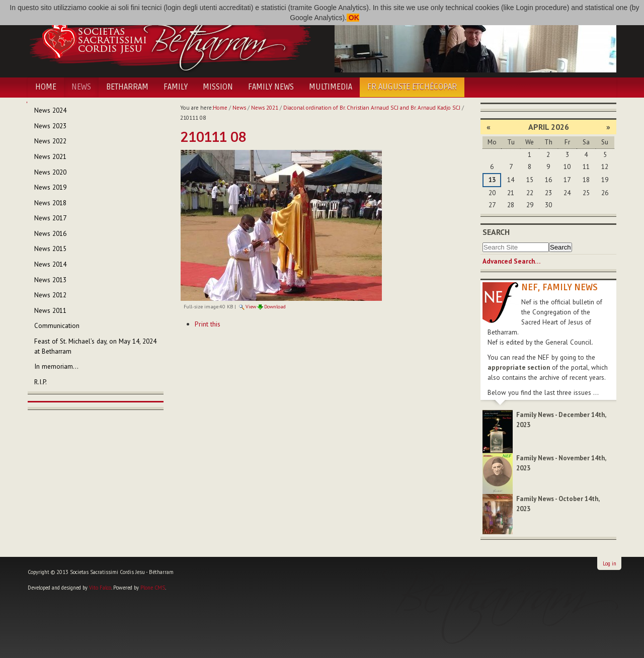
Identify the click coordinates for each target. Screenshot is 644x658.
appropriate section (519, 367)
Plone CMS (153, 588)
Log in (610, 563)
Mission (218, 87)
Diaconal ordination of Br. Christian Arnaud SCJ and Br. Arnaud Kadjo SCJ (372, 108)
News (81, 87)
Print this (208, 324)
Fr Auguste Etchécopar (412, 87)
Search (496, 232)
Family (176, 87)
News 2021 (265, 108)
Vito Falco (100, 588)
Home (46, 87)
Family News (271, 87)
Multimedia (331, 87)
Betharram (127, 87)
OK (353, 18)
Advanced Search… (511, 261)
